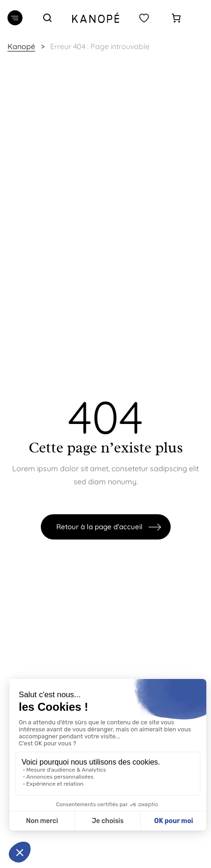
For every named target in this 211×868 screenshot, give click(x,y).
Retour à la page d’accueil (99, 527)
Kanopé (21, 46)
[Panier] (176, 18)
